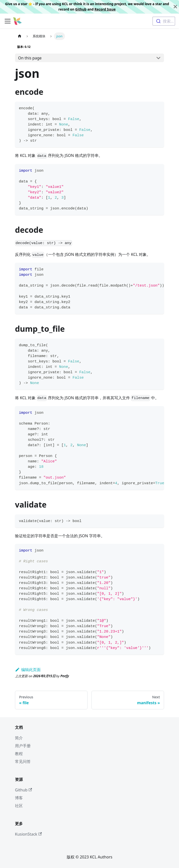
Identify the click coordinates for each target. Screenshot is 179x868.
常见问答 (23, 761)
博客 (19, 798)
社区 (19, 806)
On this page (30, 58)
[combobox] (164, 21)
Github (81, 9)
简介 (19, 738)
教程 (19, 754)
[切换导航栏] (8, 21)
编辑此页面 (28, 670)
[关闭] (175, 7)
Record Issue (105, 9)
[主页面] (20, 36)
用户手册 (23, 746)
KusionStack (28, 834)
